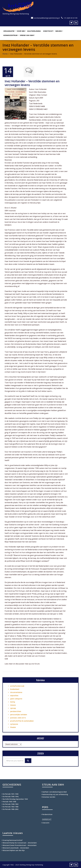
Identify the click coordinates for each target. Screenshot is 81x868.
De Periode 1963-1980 (11, 806)
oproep (13, 708)
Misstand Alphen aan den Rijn (14, 850)
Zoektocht (48, 31)
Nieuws (59, 31)
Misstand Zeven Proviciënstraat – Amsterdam (20, 845)
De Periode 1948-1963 (11, 804)
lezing (13, 702)
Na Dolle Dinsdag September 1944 (15, 799)
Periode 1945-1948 (9, 801)
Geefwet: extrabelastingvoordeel (54, 792)
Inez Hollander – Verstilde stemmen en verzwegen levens (32, 83)
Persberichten (47, 814)
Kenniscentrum (11, 35)
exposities (14, 695)
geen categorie (16, 698)
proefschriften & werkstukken (22, 721)
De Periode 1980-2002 (11, 809)
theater (13, 727)
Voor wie (21, 31)
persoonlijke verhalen (19, 714)
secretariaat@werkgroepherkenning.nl (47, 18)
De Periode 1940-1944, (11, 796)
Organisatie (9, 31)
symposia (14, 724)
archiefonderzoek (17, 686)
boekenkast (15, 689)
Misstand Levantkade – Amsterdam (16, 848)
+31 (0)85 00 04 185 (71, 18)
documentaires (16, 692)
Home (5, 54)
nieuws (13, 705)
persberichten (16, 711)
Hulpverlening (34, 31)
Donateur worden (49, 797)
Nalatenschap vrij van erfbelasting (55, 794)
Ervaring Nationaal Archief (13, 840)
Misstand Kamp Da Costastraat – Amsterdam (20, 843)
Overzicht (46, 823)
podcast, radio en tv (18, 718)
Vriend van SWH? (27, 35)
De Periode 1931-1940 (11, 794)
